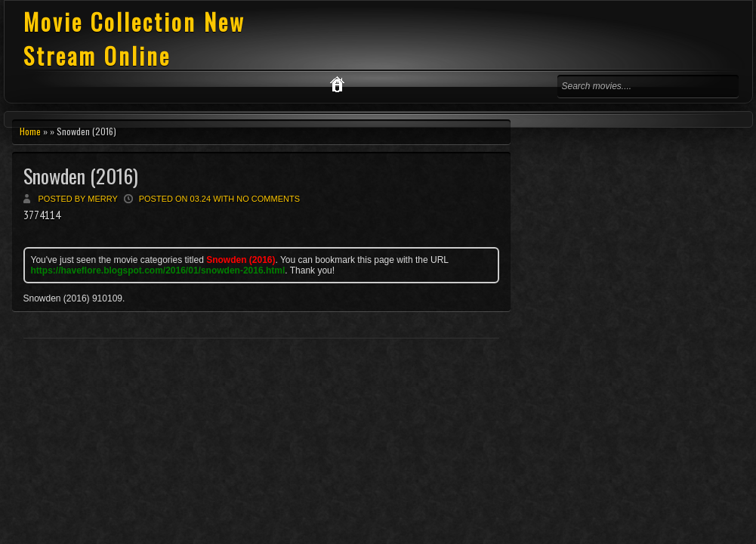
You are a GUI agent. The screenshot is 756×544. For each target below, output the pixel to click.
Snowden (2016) (81, 176)
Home (30, 131)
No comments (268, 199)
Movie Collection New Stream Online (134, 39)
